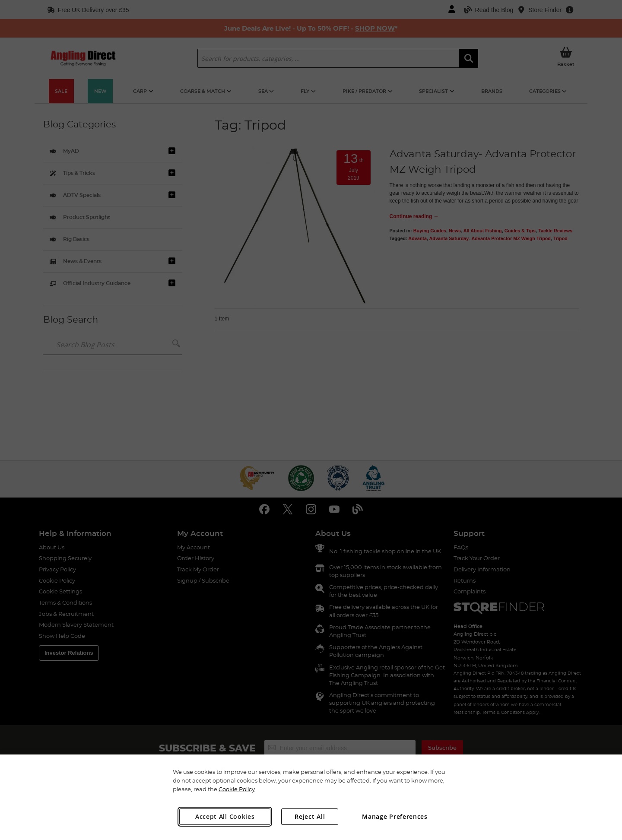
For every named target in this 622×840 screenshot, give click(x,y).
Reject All (310, 816)
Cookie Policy (237, 789)
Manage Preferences (395, 816)
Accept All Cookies (225, 816)
